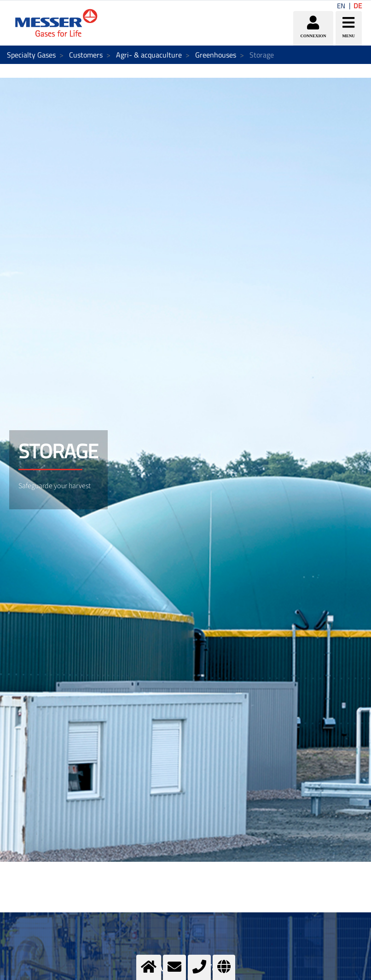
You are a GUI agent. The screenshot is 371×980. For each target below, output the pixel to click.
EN (341, 6)
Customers (86, 55)
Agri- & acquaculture (149, 55)
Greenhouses (216, 55)
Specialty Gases (31, 55)
